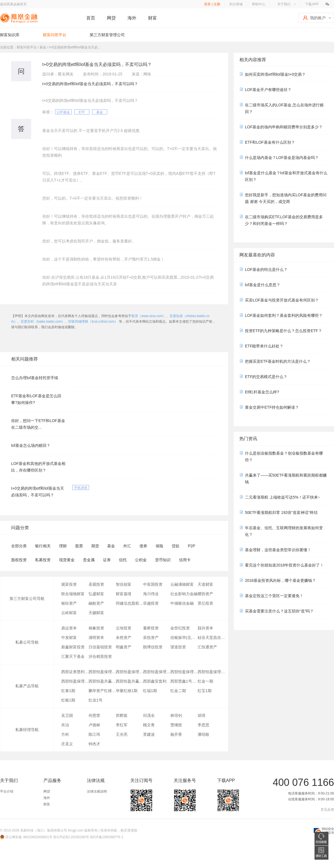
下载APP (312, 4)
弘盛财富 (96, 594)
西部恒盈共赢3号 (102, 681)
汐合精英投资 (100, 656)
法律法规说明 (97, 791)
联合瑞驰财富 (73, 594)
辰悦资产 (151, 637)
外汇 (127, 546)
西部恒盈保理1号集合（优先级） (184, 672)
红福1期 (150, 691)
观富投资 (69, 584)
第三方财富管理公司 (107, 35)
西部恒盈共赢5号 (129, 681)
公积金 (141, 560)
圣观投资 (96, 584)
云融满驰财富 (182, 584)
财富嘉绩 (124, 594)
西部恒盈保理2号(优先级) (129, 672)
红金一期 (205, 681)
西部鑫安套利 (155, 681)
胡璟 (202, 715)
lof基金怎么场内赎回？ (31, 445)
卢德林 (94, 725)
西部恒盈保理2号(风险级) (157, 672)
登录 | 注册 (212, 4)
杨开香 (176, 734)
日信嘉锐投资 (100, 647)
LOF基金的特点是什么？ (266, 269)
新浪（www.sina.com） (149, 316)
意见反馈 (327, 810)
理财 (63, 546)
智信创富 (124, 584)
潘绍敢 (203, 734)
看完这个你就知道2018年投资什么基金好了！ (284, 565)
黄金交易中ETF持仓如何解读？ (272, 407)
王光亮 (122, 734)
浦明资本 (96, 637)
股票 (79, 546)
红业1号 (95, 700)
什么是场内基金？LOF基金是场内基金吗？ (282, 158)
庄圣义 (67, 744)
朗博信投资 (153, 647)
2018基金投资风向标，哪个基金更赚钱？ (280, 580)
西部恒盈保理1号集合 (102, 672)
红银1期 (68, 700)
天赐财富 (96, 613)
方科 (65, 734)
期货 (95, 546)
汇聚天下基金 (73, 656)
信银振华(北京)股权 (184, 637)
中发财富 (69, 637)
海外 (132, 18)
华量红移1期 (127, 691)
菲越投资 (151, 603)
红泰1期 (68, 691)
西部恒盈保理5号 (75, 681)
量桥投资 (151, 628)
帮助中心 (259, 4)
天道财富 (205, 584)
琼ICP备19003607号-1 (107, 837)
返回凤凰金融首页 (13, 4)
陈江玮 (94, 734)
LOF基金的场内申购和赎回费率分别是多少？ (284, 127)
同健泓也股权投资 (129, 603)
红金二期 (178, 691)
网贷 (111, 18)
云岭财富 (69, 613)
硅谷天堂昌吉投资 (211, 637)
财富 (153, 18)
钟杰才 (94, 744)
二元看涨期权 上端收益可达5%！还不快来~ (283, 497)
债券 (143, 546)
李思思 (203, 725)
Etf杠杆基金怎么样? (262, 392)
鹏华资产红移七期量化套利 (102, 691)
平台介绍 (7, 791)
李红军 (122, 725)
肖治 (65, 725)
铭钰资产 (69, 603)
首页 (91, 18)
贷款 (176, 546)
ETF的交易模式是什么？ (266, 377)
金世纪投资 (180, 628)
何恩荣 (94, 715)
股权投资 (19, 560)
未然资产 (124, 637)
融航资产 (96, 603)
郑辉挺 (122, 715)
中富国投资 (153, 584)
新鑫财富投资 (73, 647)
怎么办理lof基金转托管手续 (35, 378)
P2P (191, 546)
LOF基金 (63, 112)
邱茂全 (149, 715)
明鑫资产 (124, 647)
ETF (82, 112)
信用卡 (185, 560)
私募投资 (43, 560)
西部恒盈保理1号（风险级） (211, 672)
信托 (123, 560)
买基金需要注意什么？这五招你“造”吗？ (279, 611)
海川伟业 (151, 594)
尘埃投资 (124, 628)
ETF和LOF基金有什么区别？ (270, 142)
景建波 (149, 734)
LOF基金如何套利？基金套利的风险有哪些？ (284, 315)
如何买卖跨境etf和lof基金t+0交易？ (275, 74)
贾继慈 (176, 725)
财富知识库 (10, 35)
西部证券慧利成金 (75, 672)
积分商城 (236, 4)
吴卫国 (67, 715)
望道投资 (178, 647)
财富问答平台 (55, 35)
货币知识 (163, 560)
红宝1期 (205, 691)
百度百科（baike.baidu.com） (43, 322)
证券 (107, 560)
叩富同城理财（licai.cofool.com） (93, 322)
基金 (100, 112)
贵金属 (89, 560)
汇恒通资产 (207, 647)
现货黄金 (67, 560)
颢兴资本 (205, 628)
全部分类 (19, 546)
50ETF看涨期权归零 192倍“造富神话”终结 (281, 513)
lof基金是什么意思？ (263, 285)
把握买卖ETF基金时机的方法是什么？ (278, 361)
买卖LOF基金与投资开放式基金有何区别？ (282, 300)
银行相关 (43, 546)
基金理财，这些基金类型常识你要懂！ (278, 550)
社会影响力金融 (184, 594)
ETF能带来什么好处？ (264, 346)
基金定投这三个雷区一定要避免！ (274, 596)
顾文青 (149, 725)
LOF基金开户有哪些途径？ (268, 90)
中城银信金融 (182, 603)
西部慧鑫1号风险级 (184, 681)
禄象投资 (96, 628)
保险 (159, 546)
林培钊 (176, 715)
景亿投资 (205, 603)
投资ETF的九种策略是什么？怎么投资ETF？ (283, 331)
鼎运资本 (69, 628)
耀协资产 (205, 594)
